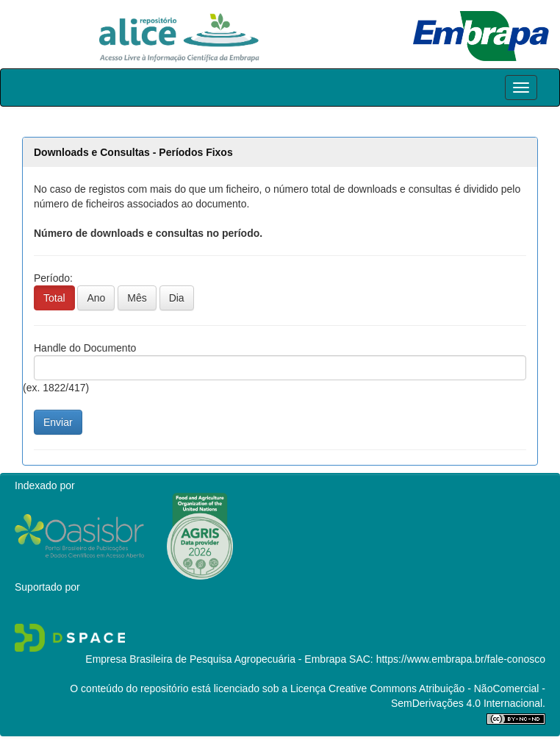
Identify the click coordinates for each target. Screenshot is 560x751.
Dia (177, 298)
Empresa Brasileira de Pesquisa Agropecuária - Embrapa (216, 659)
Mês (137, 298)
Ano (96, 298)
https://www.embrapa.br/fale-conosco (461, 659)
